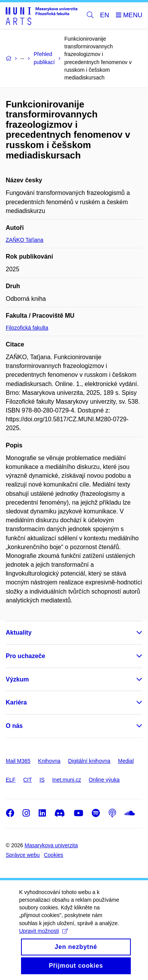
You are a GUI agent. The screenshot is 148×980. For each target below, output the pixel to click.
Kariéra (16, 702)
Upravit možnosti (43, 939)
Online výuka (104, 780)
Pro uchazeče (25, 656)
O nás (14, 726)
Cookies (54, 855)
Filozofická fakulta (27, 328)
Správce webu (23, 855)
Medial (126, 761)
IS (42, 780)
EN (105, 15)
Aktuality (19, 633)
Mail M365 (18, 761)
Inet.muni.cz (66, 780)
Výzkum (17, 679)
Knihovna (49, 761)
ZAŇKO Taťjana (24, 240)
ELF (11, 780)
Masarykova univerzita (51, 845)
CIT (28, 780)
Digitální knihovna (89, 761)
